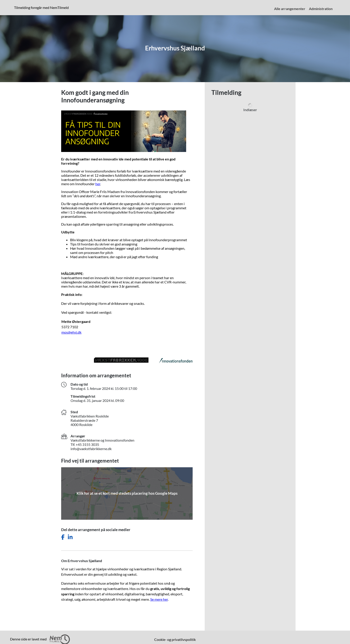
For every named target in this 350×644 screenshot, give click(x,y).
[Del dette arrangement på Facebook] (63, 537)
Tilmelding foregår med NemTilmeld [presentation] (41, 7)
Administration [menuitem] (321, 9)
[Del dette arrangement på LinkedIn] (70, 537)
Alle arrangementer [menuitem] (290, 9)
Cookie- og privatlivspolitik (175, 639)
